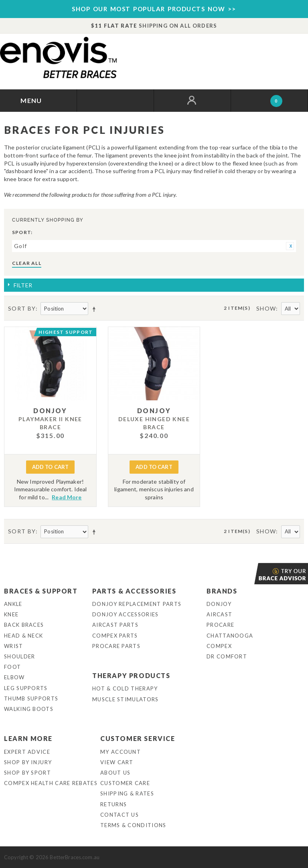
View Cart (117, 762)
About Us (115, 773)
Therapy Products (131, 675)
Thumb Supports (31, 698)
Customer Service (138, 738)
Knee (11, 614)
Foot (12, 667)
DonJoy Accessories (125, 614)
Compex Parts (115, 636)
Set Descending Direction (95, 309)
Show (266, 308)
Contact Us (120, 815)
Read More (67, 497)
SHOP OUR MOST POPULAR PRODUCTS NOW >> (154, 9)
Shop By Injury (28, 762)
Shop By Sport (27, 773)
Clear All (27, 263)
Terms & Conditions (133, 825)
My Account (121, 752)
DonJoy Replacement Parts (137, 604)
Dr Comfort (227, 656)
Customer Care (125, 783)
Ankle (13, 604)
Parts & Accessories (134, 591)
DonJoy (219, 604)
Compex (219, 646)
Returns (113, 804)
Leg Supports (26, 688)
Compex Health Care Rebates (51, 783)
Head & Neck (23, 636)
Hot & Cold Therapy (125, 688)
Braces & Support (41, 591)
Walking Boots (29, 709)
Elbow (14, 677)
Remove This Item (290, 246)
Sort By (22, 308)
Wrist (14, 646)
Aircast (219, 614)
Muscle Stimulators (125, 699)
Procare (220, 625)
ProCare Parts (116, 646)
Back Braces (24, 625)
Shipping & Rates (127, 793)
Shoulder (19, 656)
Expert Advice (27, 752)
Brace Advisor (255, 574)
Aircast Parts (115, 625)
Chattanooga (230, 636)
